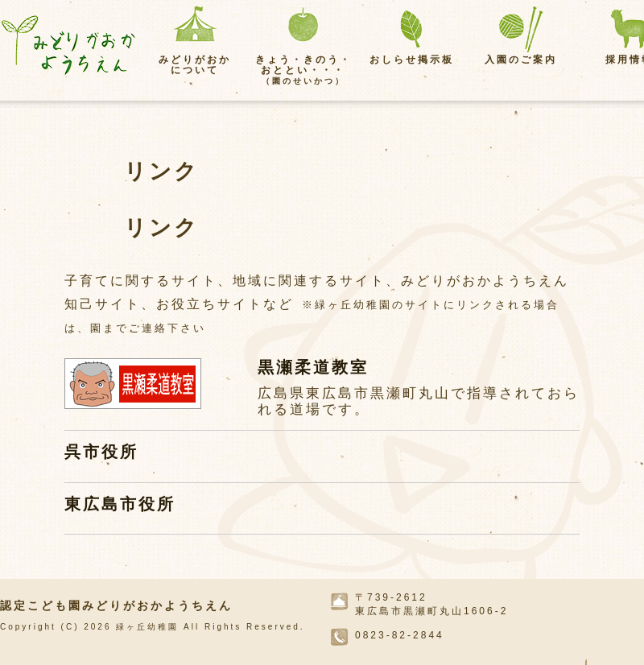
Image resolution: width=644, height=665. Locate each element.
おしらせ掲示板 (412, 60)
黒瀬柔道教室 (313, 367)
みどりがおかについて (195, 65)
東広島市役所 (120, 504)
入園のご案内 (521, 60)
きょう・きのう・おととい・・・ (303, 70)
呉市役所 (101, 452)
